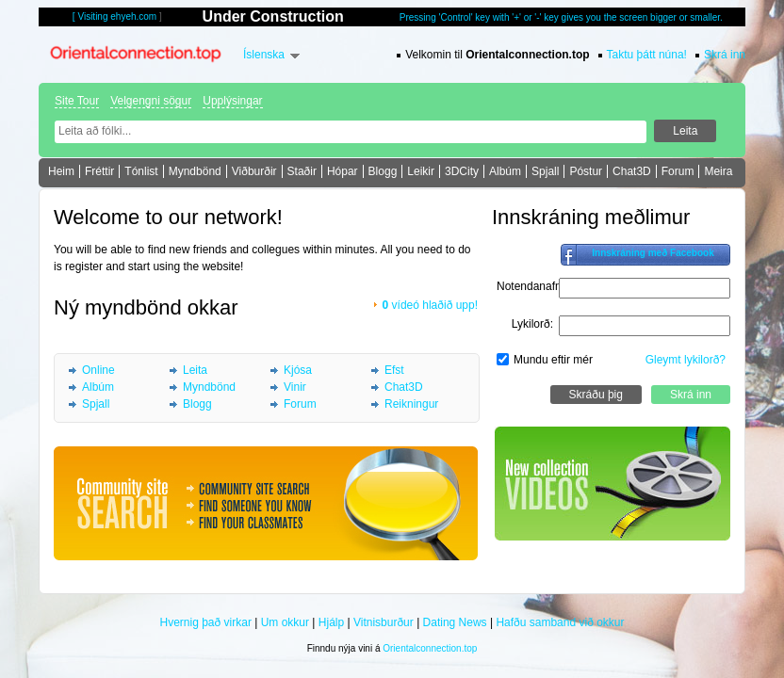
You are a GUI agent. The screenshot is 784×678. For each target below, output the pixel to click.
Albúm (505, 171)
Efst (394, 370)
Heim (61, 171)
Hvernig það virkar (206, 622)
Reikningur (411, 404)
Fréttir (99, 171)
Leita (195, 370)
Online (98, 370)
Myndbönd (195, 171)
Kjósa (298, 370)
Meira (718, 171)
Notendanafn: (531, 286)
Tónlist (141, 171)
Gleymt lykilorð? (686, 360)
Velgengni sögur (151, 101)
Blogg (383, 171)
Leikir (421, 171)
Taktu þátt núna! (647, 55)
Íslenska (264, 55)
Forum (678, 171)
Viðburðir (254, 171)
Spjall (545, 171)
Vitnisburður (384, 622)
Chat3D (632, 171)
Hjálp (331, 622)
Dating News (455, 622)
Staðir (302, 171)
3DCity (462, 171)
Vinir (295, 387)
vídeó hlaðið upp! (430, 305)
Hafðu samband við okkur (560, 622)
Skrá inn (725, 55)
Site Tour (77, 101)
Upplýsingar (232, 101)
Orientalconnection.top (430, 648)
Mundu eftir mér (553, 360)
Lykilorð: (532, 324)
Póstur (586, 171)
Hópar (343, 171)
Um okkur (285, 622)
